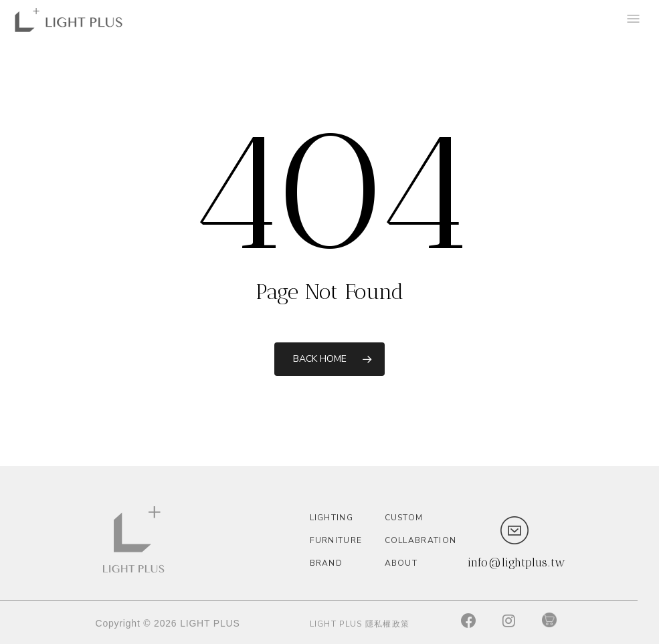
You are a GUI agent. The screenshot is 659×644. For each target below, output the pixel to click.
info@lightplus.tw (516, 562)
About (401, 563)
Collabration (419, 540)
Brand (326, 563)
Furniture (336, 540)
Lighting (332, 518)
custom (404, 518)
